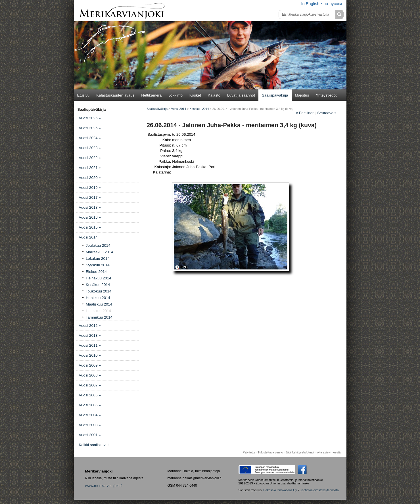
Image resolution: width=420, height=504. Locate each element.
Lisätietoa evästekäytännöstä (319, 490)
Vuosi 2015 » (90, 227)
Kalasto (214, 95)
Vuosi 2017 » (90, 197)
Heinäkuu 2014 (99, 278)
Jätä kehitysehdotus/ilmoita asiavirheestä (313, 452)
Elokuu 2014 (96, 272)
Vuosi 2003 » (90, 425)
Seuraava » (327, 113)
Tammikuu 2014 (99, 317)
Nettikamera (151, 95)
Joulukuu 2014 (98, 245)
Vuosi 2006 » (90, 395)
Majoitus (302, 95)
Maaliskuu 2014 (99, 304)
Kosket (195, 95)
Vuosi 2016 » (90, 217)
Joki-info (175, 95)
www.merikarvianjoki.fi (104, 486)
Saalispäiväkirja (275, 95)
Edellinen (305, 113)
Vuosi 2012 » (90, 326)
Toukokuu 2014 (99, 291)
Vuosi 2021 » (90, 168)
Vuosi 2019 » (90, 188)
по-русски (333, 4)
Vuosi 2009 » (90, 365)
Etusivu (83, 95)
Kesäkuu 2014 (98, 285)
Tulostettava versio (270, 452)
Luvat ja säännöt (241, 95)
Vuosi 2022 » (90, 158)
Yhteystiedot (326, 95)
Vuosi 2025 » (90, 128)
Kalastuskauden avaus (115, 95)
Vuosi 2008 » (90, 375)
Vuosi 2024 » (90, 138)
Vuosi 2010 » (90, 355)
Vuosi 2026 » (90, 118)
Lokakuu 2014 (98, 259)
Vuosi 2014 (88, 237)
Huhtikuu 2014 (98, 298)
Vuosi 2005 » (90, 405)
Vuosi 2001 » (90, 435)
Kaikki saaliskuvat (94, 445)
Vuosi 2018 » (90, 207)
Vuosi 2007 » (90, 385)
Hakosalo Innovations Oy (280, 490)
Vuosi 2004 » (90, 415)
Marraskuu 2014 (99, 252)
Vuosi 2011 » (90, 345)
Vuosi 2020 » (90, 178)
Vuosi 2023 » (90, 148)
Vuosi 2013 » (90, 335)
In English (310, 4)
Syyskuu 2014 (98, 265)
